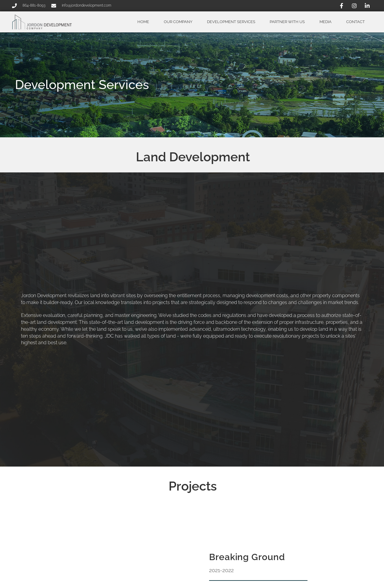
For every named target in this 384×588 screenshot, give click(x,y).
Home (143, 22)
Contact (355, 22)
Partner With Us (287, 22)
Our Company (178, 22)
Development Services (231, 22)
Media (325, 22)
